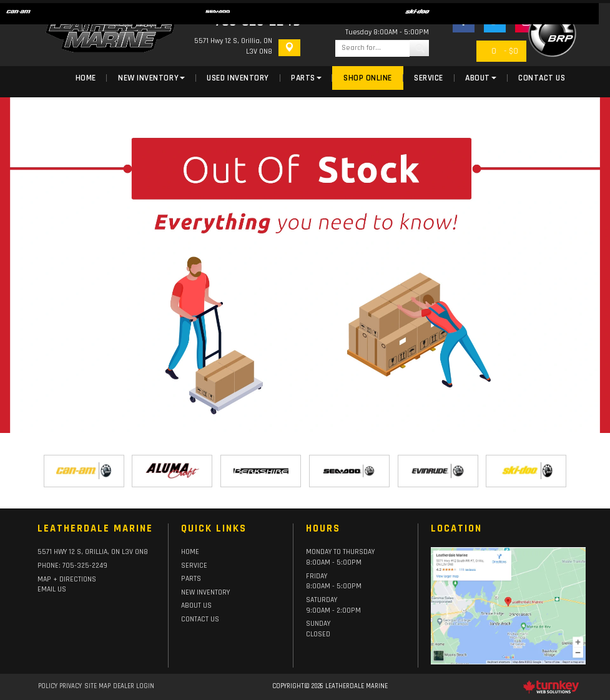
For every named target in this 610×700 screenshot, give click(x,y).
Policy (48, 686)
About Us (196, 605)
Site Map (97, 686)
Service (429, 78)
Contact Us (542, 78)
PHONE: (72, 566)
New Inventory (205, 592)
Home (86, 78)
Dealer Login (134, 686)
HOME (190, 552)
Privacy (71, 686)
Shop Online (368, 78)
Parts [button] (306, 78)
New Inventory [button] (151, 78)
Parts (191, 579)
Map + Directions (67, 579)
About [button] (481, 78)
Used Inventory (238, 78)
